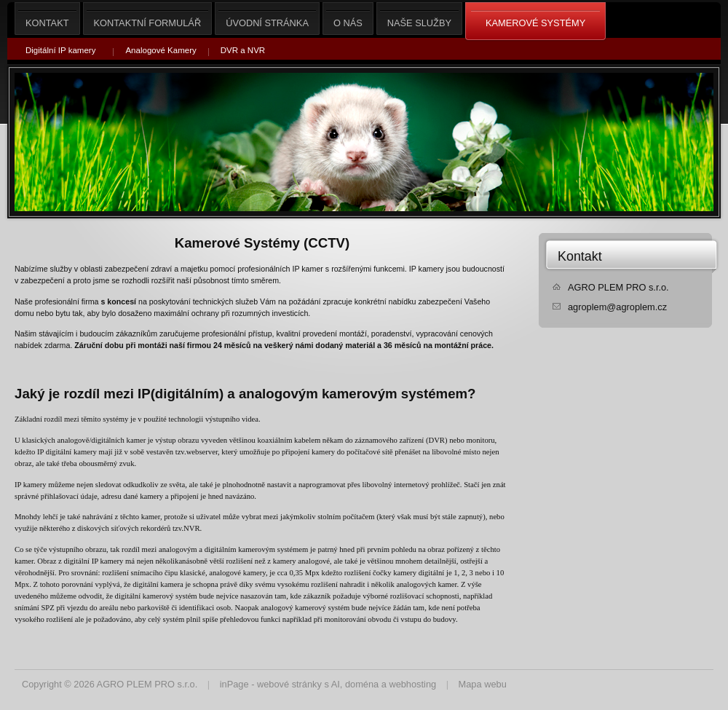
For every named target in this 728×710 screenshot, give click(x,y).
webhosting (412, 684)
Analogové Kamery (161, 50)
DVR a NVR (243, 50)
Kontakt (580, 256)
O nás (348, 19)
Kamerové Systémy (535, 22)
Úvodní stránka (267, 19)
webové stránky (289, 684)
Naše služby (419, 19)
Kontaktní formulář (148, 19)
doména (362, 684)
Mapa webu (483, 684)
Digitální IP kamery (60, 50)
